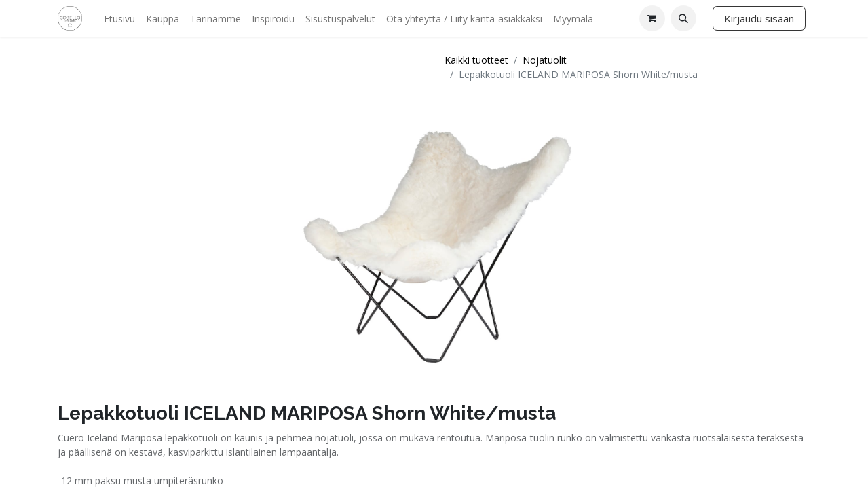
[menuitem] (119, 19)
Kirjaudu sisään (759, 18)
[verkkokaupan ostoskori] (652, 18)
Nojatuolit (545, 60)
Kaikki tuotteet (476, 60)
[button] (683, 18)
